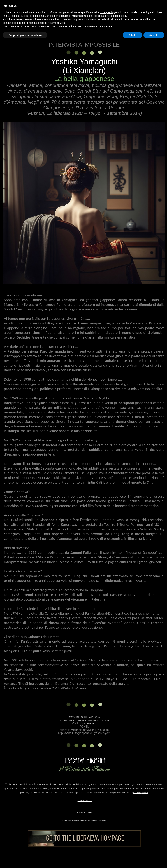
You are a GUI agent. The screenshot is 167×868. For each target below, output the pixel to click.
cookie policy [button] (120, 16)
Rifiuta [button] (133, 35)
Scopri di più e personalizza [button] (25, 35)
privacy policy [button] (107, 12)
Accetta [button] (154, 35)
